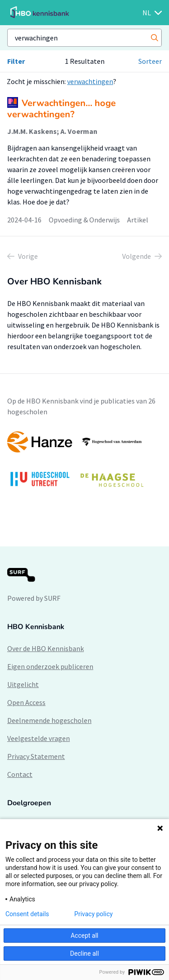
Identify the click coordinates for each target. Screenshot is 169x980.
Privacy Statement (36, 756)
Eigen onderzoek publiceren (50, 666)
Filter (16, 61)
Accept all (85, 936)
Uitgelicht (23, 684)
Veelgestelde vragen (39, 738)
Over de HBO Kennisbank (46, 648)
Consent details (27, 914)
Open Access (26, 702)
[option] (84, 463)
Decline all (85, 953)
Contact (20, 774)
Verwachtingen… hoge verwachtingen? (62, 109)
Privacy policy (94, 914)
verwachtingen (90, 81)
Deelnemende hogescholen (49, 720)
